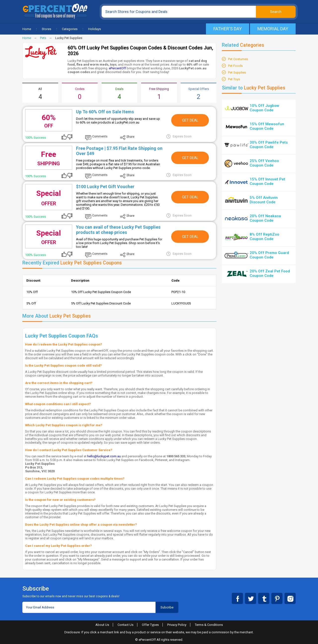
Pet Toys (234, 79)
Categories (70, 29)
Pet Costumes (238, 59)
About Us (102, 625)
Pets (43, 38)
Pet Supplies (237, 72)
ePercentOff (117, 68)
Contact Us (125, 625)
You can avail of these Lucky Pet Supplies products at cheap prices (118, 230)
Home (27, 29)
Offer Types (150, 625)
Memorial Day (273, 29)
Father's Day (228, 29)
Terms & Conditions (209, 625)
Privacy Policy (177, 625)
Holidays (95, 29)
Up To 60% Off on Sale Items (105, 112)
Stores (46, 29)
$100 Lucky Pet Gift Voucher (105, 187)
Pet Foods (235, 66)
